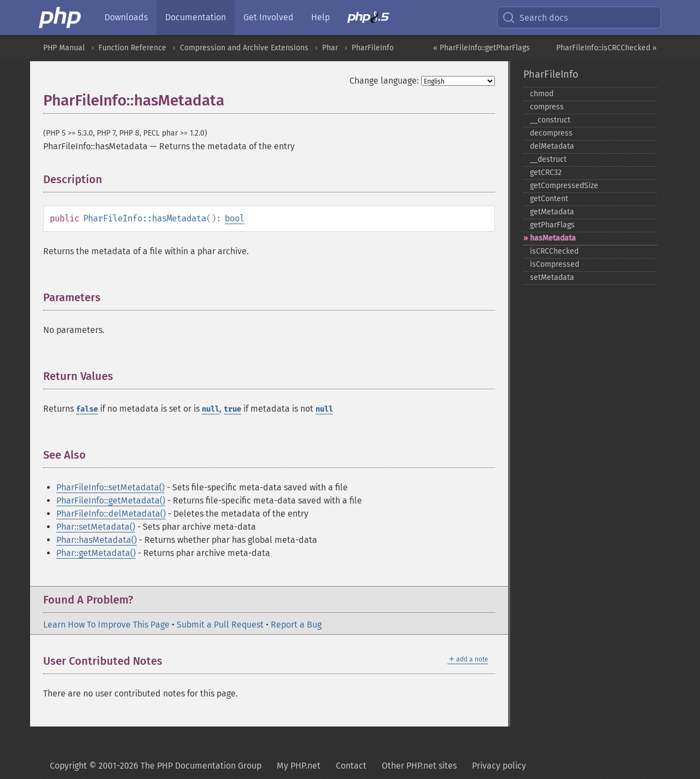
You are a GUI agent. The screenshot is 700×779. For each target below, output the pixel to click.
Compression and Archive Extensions (244, 48)
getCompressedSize (564, 186)
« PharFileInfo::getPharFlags (482, 48)
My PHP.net (299, 766)
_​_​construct (550, 120)
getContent (549, 199)
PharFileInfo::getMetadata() (111, 500)
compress (547, 107)
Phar (330, 48)
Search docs (535, 17)
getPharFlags (552, 225)
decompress (551, 133)
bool (235, 218)
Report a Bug (296, 625)
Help (320, 17)
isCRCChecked (554, 251)
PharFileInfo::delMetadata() (111, 514)
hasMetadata (553, 238)
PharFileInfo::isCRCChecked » (606, 48)
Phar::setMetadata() (96, 527)
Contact (351, 766)
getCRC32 (546, 172)
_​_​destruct (548, 159)
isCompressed (555, 264)
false (87, 409)
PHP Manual (64, 48)
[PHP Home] (61, 17)
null (211, 409)
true (232, 409)
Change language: (384, 81)
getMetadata (552, 212)
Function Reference (132, 48)
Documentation (196, 17)
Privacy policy (499, 766)
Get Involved (269, 17)
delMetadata (552, 146)
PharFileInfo (373, 48)
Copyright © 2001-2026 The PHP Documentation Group (156, 766)
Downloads (126, 17)
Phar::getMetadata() (96, 553)
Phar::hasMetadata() (97, 540)
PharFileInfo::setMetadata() (110, 487)
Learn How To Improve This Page (106, 625)
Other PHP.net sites (419, 766)
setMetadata (552, 277)
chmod (542, 94)
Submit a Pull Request (220, 625)
